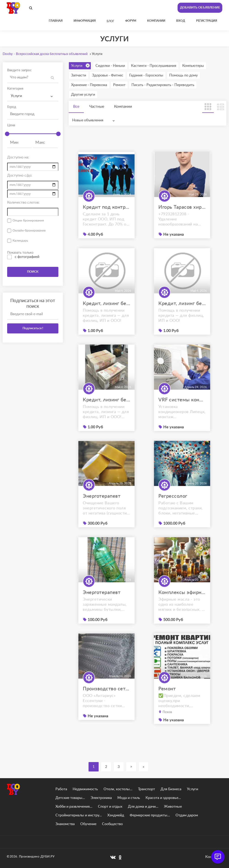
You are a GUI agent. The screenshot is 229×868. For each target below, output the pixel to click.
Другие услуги (83, 95)
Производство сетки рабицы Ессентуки (106, 696)
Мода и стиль (129, 798)
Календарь (20, 241)
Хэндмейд (116, 815)
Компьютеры (193, 66)
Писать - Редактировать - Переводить (163, 85)
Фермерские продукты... (150, 815)
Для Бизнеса (171, 789)
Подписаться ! (33, 328)
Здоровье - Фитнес (108, 75)
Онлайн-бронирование (29, 231)
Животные (173, 807)
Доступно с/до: (20, 175)
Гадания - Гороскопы (146, 75)
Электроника (101, 798)
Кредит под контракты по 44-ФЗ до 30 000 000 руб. (106, 215)
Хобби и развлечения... (74, 807)
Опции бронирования (28, 221)
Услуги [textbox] (16, 96)
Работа (61, 789)
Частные (97, 106)
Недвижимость (85, 789)
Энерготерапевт (102, 504)
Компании (123, 106)
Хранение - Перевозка (89, 85)
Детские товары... (70, 798)
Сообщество (112, 824)
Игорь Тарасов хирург (182, 215)
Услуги (80, 65)
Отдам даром (187, 815)
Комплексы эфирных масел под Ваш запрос (182, 600)
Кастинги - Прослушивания (154, 66)
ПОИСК (33, 272)
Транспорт (146, 789)
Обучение (88, 824)
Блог (110, 21)
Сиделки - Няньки (110, 66)
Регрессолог (174, 504)
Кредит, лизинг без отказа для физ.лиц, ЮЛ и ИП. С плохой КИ (106, 311)
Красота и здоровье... (163, 798)
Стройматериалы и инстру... (79, 815)
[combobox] (33, 96)
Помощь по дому (183, 75)
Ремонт (119, 85)
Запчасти (79, 75)
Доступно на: (18, 157)
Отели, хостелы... (118, 789)
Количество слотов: (23, 202)
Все (76, 106)
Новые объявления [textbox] (88, 120)
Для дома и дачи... (143, 807)
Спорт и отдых (110, 807)
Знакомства (65, 824)
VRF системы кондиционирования (182, 407)
